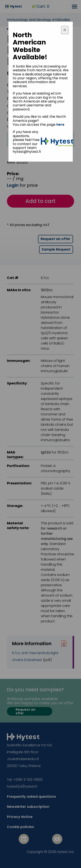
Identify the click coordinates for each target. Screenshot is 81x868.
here (60, 125)
